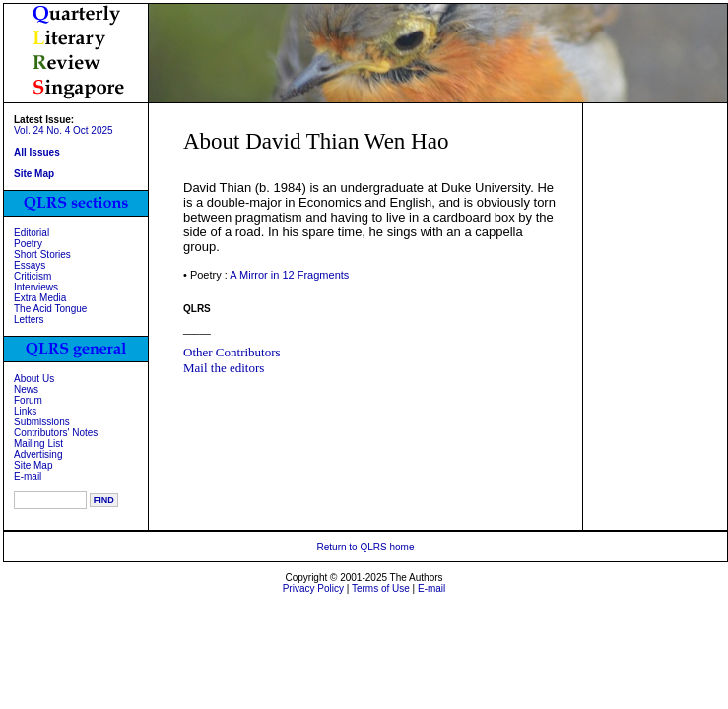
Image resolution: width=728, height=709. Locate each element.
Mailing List (38, 444)
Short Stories (42, 255)
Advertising (38, 454)
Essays (30, 265)
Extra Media (40, 298)
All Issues (37, 152)
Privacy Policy (313, 588)
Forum (28, 400)
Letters (29, 320)
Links (25, 411)
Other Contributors (232, 352)
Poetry (28, 244)
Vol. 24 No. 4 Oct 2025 (64, 130)
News (26, 389)
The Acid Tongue (50, 309)
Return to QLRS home (366, 547)
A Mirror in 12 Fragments (289, 275)
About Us (34, 379)
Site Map (33, 465)
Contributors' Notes (56, 433)
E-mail (28, 476)
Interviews (36, 287)
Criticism (33, 276)
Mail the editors (224, 368)
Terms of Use (381, 588)
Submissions (42, 422)
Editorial (32, 233)
